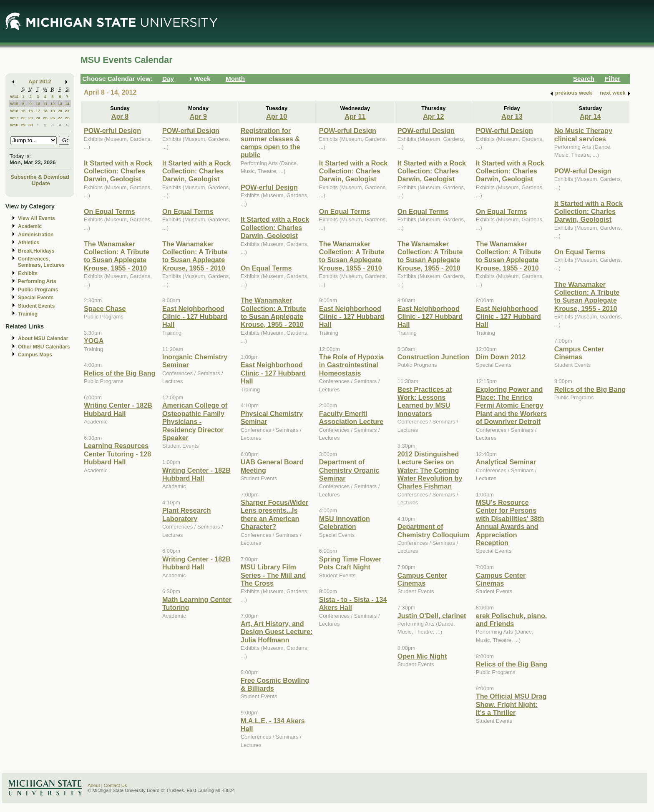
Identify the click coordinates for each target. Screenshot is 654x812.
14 (67, 104)
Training (28, 314)
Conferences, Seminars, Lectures (41, 262)
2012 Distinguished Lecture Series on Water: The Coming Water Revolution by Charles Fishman (430, 470)
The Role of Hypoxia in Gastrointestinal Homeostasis (351, 365)
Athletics (29, 243)
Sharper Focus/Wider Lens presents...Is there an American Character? (274, 514)
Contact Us (116, 785)
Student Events (36, 306)
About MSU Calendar (43, 338)
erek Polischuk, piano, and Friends (512, 620)
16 (31, 111)
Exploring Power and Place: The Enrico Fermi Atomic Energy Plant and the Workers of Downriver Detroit (511, 406)
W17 (14, 118)
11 (45, 104)
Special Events (36, 298)
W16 (14, 111)
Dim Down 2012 (501, 357)
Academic (30, 226)
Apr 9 (198, 116)
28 (67, 118)
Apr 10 (277, 116)
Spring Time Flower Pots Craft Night (350, 563)
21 (67, 111)
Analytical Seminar (506, 462)
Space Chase (105, 308)
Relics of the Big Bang (119, 373)
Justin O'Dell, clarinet (432, 616)
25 (45, 118)
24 (38, 118)
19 (53, 111)
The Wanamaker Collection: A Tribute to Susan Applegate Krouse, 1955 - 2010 (117, 256)
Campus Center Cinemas (422, 579)
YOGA (94, 341)
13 (60, 104)
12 (53, 104)
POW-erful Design (112, 130)
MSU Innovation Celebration (345, 523)
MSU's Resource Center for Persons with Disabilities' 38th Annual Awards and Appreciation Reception (510, 523)
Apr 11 (355, 116)
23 (31, 118)
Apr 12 (433, 116)
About (94, 785)
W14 (14, 96)
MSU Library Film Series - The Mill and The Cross (273, 575)
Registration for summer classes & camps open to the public (270, 143)
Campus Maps (35, 355)
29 (23, 125)
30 (31, 125)
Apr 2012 (40, 81)
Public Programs (38, 290)
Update (41, 183)
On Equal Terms (109, 211)
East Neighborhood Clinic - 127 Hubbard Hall (195, 317)
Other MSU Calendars (44, 347)
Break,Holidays (36, 251)
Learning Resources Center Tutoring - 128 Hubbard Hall (117, 454)
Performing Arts (37, 281)
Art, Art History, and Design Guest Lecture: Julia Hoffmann (277, 632)
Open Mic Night (422, 656)
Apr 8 (120, 116)
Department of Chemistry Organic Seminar (349, 470)
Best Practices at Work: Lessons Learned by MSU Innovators (425, 401)
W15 (14, 104)
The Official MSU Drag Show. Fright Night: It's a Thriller (511, 704)
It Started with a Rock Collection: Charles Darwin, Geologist (118, 171)
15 (23, 111)
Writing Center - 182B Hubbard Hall (118, 409)
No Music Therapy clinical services (583, 134)
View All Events (36, 218)
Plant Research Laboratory (187, 514)
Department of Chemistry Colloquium (433, 530)
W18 (14, 125)
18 (45, 111)
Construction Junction (433, 357)
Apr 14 (590, 116)
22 (23, 118)
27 (60, 118)
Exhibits (28, 273)
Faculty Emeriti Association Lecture (351, 417)
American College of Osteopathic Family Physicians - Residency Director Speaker (195, 421)
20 (60, 111)
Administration (36, 235)
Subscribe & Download (40, 177)
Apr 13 (512, 116)
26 (53, 118)
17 (38, 111)
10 (38, 104)
